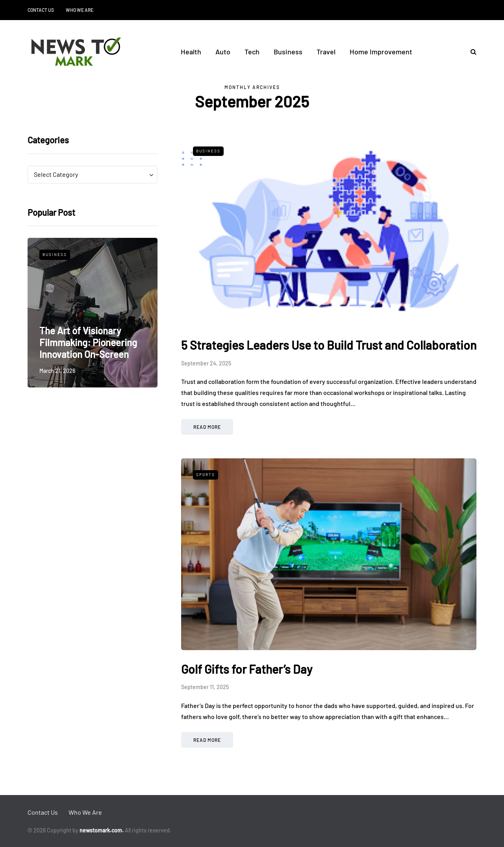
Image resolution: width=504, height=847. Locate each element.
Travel (326, 52)
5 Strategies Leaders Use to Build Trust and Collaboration (329, 345)
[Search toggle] (471, 51)
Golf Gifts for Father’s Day (247, 669)
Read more (207, 427)
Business (288, 52)
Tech (252, 52)
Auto (223, 52)
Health (191, 52)
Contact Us (41, 10)
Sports (206, 474)
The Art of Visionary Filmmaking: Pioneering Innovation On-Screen (88, 342)
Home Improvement (381, 52)
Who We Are (80, 10)
